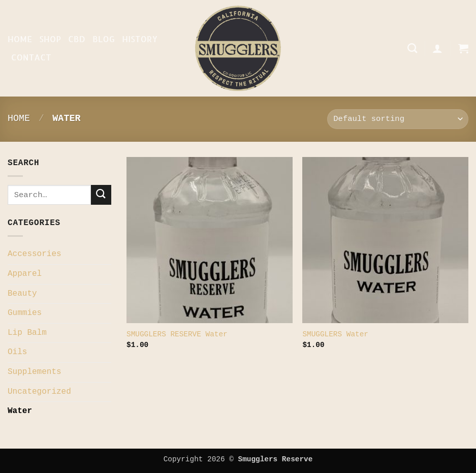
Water (20, 411)
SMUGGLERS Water (335, 334)
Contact (31, 57)
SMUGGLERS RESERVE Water (177, 334)
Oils (17, 352)
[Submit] (101, 195)
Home (20, 39)
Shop (50, 39)
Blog (104, 39)
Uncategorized (39, 392)
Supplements (35, 372)
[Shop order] (398, 119)
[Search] (412, 48)
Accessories (35, 254)
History (140, 39)
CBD (77, 39)
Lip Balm (27, 333)
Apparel (25, 274)
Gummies (25, 313)
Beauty (22, 294)
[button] (437, 48)
